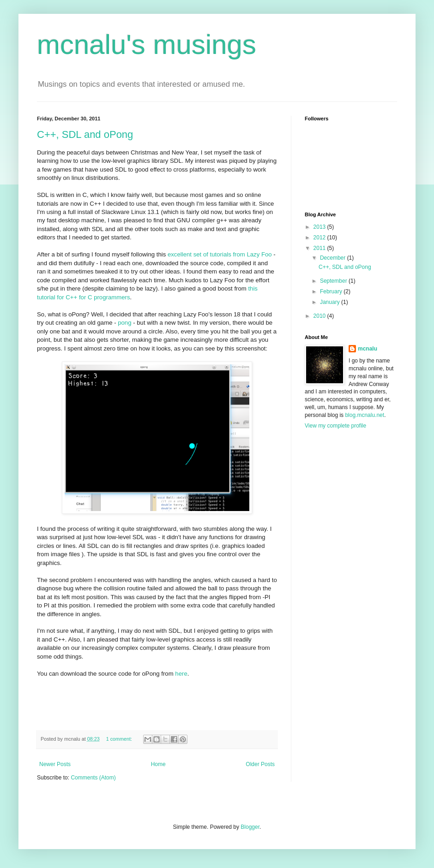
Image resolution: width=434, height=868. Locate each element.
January (331, 302)
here (181, 674)
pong (124, 323)
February (332, 291)
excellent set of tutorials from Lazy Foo (220, 254)
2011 (320, 248)
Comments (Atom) (93, 778)
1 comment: (120, 739)
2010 (320, 316)
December (334, 258)
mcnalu (368, 349)
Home (158, 764)
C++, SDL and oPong (85, 134)
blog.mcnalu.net (365, 415)
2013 (320, 227)
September (334, 281)
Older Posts (260, 764)
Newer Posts (55, 764)
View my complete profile (335, 426)
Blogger (250, 827)
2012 (320, 238)
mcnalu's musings (147, 45)
